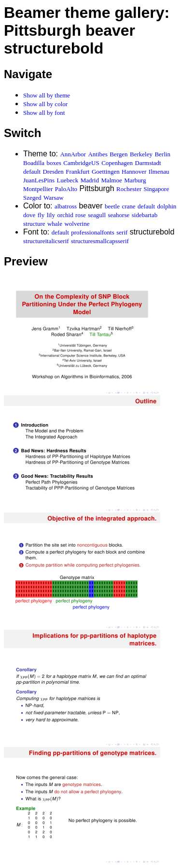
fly (41, 215)
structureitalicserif (46, 241)
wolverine (77, 224)
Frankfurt (77, 172)
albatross (66, 206)
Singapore (156, 189)
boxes (54, 163)
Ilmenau (159, 172)
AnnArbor (73, 154)
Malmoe (111, 180)
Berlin (162, 154)
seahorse (119, 215)
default (32, 172)
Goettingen (106, 172)
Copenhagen (117, 163)
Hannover (134, 172)
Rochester (129, 189)
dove (29, 215)
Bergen (118, 154)
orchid (65, 215)
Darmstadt (148, 163)
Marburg (135, 180)
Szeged (32, 198)
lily (51, 215)
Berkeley (141, 154)
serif (122, 232)
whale (55, 224)
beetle (112, 206)
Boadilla (34, 163)
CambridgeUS (81, 163)
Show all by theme (47, 95)
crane (128, 206)
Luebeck (67, 180)
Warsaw (54, 198)
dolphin (167, 206)
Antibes (97, 154)
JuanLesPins (39, 180)
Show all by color (45, 104)
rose (81, 215)
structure (34, 224)
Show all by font (44, 113)
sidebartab (145, 215)
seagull (97, 215)
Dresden (53, 172)
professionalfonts (93, 232)
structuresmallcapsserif (100, 241)
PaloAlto (66, 189)
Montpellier (38, 189)
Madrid (90, 180)
